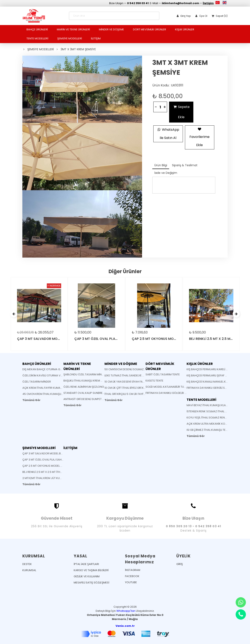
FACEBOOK (132, 576)
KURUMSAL (29, 570)
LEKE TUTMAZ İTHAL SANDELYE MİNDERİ (128, 375)
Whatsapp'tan (126, 611)
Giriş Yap (183, 16)
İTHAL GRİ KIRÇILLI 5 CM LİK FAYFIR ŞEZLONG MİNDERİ (137, 394)
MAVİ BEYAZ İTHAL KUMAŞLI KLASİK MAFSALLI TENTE (218, 405)
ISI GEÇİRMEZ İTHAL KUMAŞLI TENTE (208, 430)
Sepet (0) (219, 16)
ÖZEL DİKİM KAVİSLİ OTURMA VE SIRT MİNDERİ (51, 375)
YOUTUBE (131, 582)
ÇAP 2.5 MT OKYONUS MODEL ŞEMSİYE (47, 466)
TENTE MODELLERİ (37, 38)
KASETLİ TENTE (154, 381)
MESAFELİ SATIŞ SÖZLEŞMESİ (91, 583)
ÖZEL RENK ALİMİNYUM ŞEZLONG (84, 387)
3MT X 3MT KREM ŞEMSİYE (78, 49)
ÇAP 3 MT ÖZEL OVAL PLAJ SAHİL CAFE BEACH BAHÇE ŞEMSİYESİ (62, 460)
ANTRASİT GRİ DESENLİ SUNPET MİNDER (88, 399)
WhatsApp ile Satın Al (168, 133)
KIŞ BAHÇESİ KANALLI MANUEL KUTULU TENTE (214, 382)
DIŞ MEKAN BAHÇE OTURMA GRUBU (45, 369)
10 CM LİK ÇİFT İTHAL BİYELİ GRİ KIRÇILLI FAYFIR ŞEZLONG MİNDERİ (144, 388)
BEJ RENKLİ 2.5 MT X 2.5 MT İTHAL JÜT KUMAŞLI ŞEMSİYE (57, 472)
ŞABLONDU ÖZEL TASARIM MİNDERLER (87, 374)
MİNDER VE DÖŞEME (111, 29)
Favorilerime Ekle (200, 136)
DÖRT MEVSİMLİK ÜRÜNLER (150, 29)
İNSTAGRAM (133, 570)
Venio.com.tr (125, 626)
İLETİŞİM (96, 38)
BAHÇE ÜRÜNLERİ (37, 29)
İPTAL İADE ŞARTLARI (86, 564)
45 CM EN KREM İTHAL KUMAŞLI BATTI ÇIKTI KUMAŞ (54, 394)
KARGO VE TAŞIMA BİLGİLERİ (91, 570)
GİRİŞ (180, 564)
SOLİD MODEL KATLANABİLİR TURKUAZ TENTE (173, 387)
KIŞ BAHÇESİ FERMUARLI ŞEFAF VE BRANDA (213, 375)
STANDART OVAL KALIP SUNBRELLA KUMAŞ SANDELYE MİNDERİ (102, 393)
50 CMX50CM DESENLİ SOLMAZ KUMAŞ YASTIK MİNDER (139, 369)
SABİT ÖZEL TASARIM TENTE (163, 374)
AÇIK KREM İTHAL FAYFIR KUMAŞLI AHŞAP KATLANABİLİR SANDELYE (63, 388)
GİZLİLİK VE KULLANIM (87, 576)
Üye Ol (200, 16)
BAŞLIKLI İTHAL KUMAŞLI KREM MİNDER (87, 381)
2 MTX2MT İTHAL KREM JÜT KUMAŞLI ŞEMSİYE (50, 478)
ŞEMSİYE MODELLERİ (70, 38)
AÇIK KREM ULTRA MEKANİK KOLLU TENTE (212, 424)
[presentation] (14, 314)
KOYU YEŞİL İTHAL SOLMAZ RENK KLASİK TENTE (215, 418)
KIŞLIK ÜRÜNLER (185, 29)
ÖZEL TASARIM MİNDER (37, 382)
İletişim (208, 3)
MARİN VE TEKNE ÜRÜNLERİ (73, 29)
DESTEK (27, 564)
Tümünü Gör (31, 400)
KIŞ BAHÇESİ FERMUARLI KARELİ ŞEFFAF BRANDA (216, 369)
